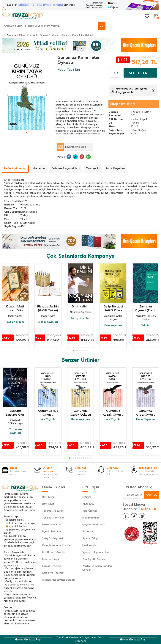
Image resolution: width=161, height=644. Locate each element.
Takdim (146, 325)
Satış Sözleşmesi (52, 538)
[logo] (22, 16)
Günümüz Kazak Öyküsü (113, 413)
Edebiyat (32, 35)
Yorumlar (39, 168)
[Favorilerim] (147, 16)
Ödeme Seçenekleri (66, 168)
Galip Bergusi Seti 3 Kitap (113, 309)
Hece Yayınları (69, 70)
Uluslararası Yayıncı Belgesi (59, 580)
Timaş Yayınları (80, 318)
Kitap (22, 35)
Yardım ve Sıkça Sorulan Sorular (97, 568)
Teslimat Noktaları (53, 518)
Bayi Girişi (48, 497)
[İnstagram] (145, 517)
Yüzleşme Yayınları (15, 431)
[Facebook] (126, 517)
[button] (27, 132)
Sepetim (88, 531)
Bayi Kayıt (48, 504)
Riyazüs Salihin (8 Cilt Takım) (48, 309)
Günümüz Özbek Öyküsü (80, 413)
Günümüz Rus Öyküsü (48, 413)
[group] (27, 92)
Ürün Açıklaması (15, 168)
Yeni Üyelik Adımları (94, 559)
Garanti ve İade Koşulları (57, 545)
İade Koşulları (116, 168)
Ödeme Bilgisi (51, 559)
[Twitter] (136, 517)
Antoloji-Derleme (49, 35)
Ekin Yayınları (113, 325)
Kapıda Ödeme (52, 566)
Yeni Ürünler (90, 511)
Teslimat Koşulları (53, 511)
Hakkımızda (89, 545)
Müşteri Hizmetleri (94, 525)
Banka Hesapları (52, 525)
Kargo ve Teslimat (53, 573)
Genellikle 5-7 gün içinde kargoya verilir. (132, 90)
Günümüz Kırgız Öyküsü (146, 413)
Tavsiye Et (93, 168)
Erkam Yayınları (48, 322)
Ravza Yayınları (15, 322)
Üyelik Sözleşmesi (53, 531)
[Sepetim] (156, 16)
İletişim (87, 497)
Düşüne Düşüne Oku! (15, 413)
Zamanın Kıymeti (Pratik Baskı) (146, 309)
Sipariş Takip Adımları (96, 552)
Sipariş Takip (90, 538)
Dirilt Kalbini (80, 307)
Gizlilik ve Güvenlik (54, 552)
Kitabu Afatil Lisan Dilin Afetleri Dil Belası (15, 309)
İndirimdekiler (91, 518)
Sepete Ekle (140, 73)
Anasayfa (10, 35)
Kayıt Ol (151, 495)
